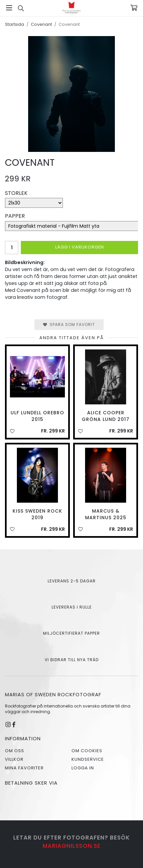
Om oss (15, 751)
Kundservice (88, 759)
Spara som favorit (69, 324)
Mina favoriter (24, 768)
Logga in (83, 768)
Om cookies (87, 751)
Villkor (14, 759)
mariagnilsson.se (72, 846)
